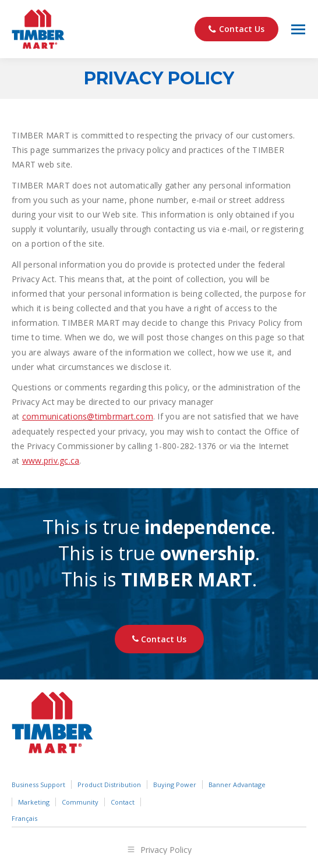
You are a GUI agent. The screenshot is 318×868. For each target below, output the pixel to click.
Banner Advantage (237, 785)
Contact (123, 802)
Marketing (34, 802)
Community (80, 802)
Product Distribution (109, 785)
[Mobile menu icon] (298, 29)
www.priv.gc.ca (51, 460)
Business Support (38, 785)
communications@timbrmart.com (88, 416)
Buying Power (175, 785)
